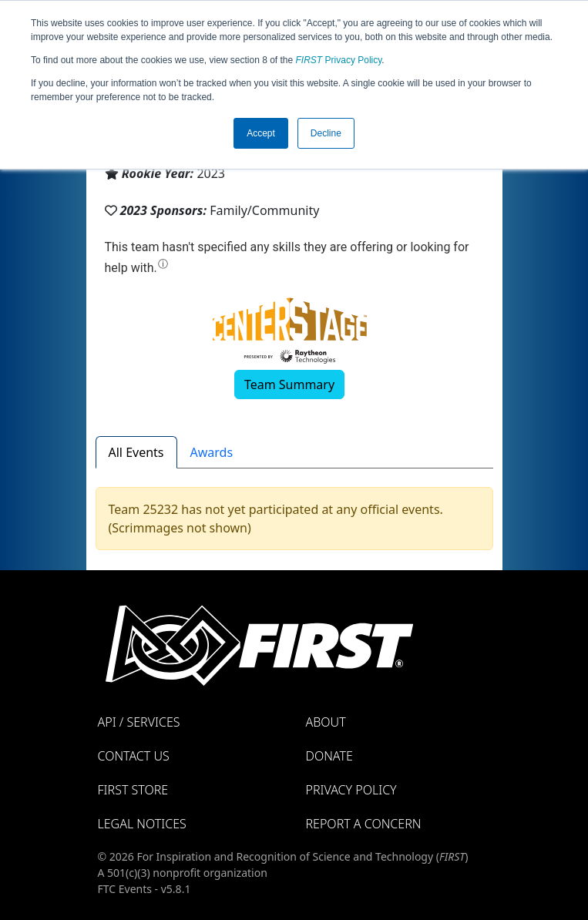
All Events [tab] (136, 452)
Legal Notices (142, 824)
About (326, 722)
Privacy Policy (339, 60)
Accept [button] (261, 133)
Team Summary (289, 384)
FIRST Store (133, 790)
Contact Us (134, 756)
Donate (329, 756)
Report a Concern (364, 824)
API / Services (139, 722)
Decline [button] (326, 133)
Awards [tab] (212, 452)
